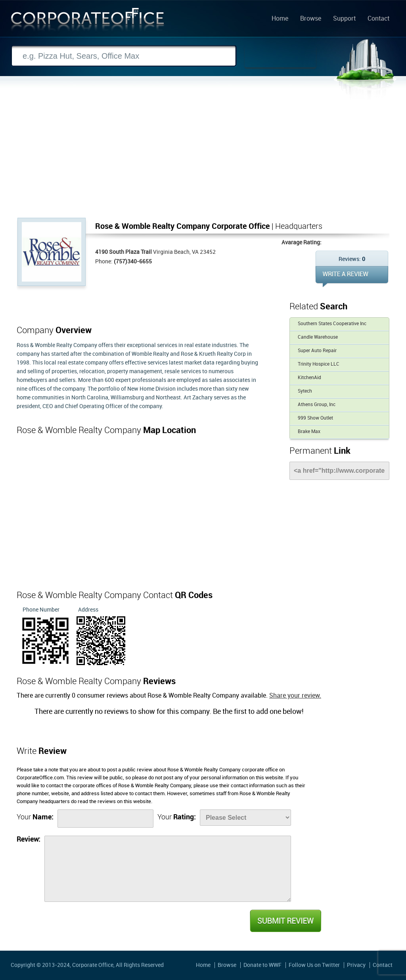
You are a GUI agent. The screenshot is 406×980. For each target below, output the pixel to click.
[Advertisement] (203, 158)
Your (35, 817)
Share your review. (295, 696)
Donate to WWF (262, 965)
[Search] (124, 56)
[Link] (339, 471)
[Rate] (245, 818)
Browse (311, 19)
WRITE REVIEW (352, 277)
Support (344, 19)
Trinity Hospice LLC (319, 364)
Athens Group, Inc (317, 405)
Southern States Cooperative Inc (332, 324)
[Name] (105, 819)
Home (280, 19)
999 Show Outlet (315, 418)
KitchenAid (309, 378)
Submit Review (285, 921)
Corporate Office (88, 21)
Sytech (305, 391)
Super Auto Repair (317, 351)
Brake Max (309, 432)
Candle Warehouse (318, 337)
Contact (378, 19)
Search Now (280, 56)
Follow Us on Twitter (314, 965)
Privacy (356, 965)
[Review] (168, 869)
